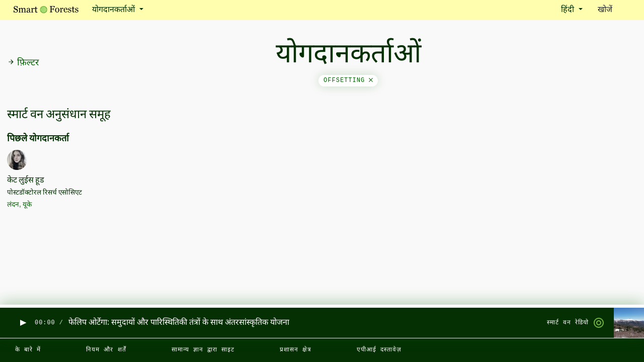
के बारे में (28, 350)
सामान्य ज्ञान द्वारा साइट (203, 350)
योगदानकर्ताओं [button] (114, 10)
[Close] (371, 80)
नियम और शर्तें (106, 350)
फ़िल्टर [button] (23, 63)
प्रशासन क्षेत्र (296, 350)
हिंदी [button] (569, 10)
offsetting (348, 80)
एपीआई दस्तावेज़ (379, 350)
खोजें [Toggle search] (614, 9)
